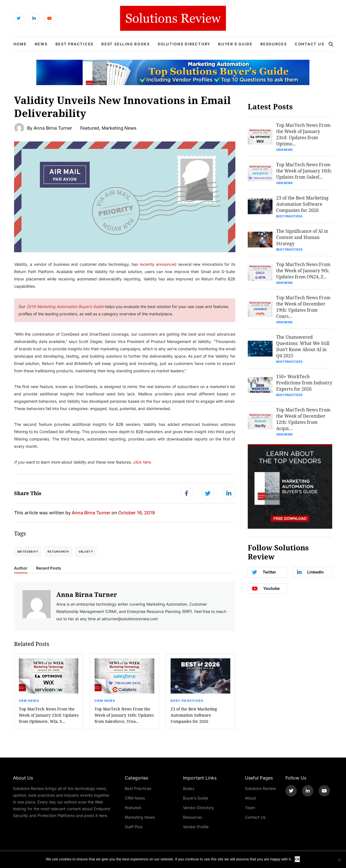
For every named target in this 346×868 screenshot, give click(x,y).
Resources (274, 44)
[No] (339, 860)
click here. (142, 462)
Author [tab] (21, 568)
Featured (133, 808)
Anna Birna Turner (53, 128)
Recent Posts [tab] (49, 568)
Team (250, 808)
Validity (86, 552)
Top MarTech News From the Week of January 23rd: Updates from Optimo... (303, 134)
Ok (297, 859)
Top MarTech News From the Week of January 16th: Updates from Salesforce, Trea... (124, 715)
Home (20, 44)
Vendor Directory (198, 808)
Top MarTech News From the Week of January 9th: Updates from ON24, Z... (303, 270)
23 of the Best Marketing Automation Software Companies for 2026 (194, 715)
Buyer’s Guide (235, 44)
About (250, 798)
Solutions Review (260, 788)
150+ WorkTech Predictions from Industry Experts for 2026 (304, 383)
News (41, 44)
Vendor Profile (196, 827)
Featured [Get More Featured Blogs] (90, 128)
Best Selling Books (126, 44)
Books (189, 788)
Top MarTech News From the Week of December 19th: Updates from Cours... (303, 307)
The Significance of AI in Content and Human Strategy (302, 237)
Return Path (58, 552)
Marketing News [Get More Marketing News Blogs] (119, 128)
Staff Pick (134, 827)
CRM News (29, 701)
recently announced (158, 264)
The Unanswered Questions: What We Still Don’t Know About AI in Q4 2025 (303, 346)
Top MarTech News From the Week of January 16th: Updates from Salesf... (304, 171)
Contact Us (310, 44)
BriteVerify (28, 552)
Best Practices (75, 44)
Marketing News (140, 817)
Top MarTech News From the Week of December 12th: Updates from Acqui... (303, 419)
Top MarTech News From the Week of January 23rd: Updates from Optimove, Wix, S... (49, 715)
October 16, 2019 (137, 512)
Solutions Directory (184, 44)
